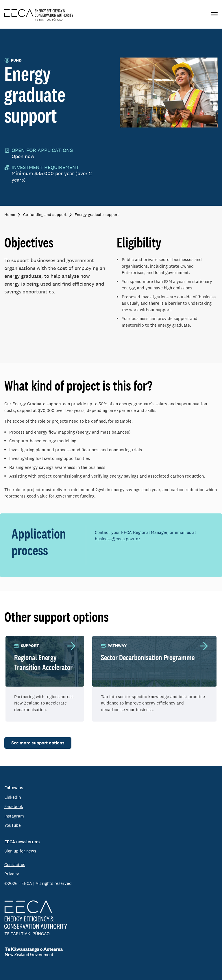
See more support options (38, 743)
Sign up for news (20, 851)
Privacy (12, 874)
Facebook (14, 806)
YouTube (13, 825)
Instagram (14, 816)
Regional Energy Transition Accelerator (43, 662)
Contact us (15, 865)
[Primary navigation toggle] (214, 14)
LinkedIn (13, 797)
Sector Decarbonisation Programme (148, 657)
